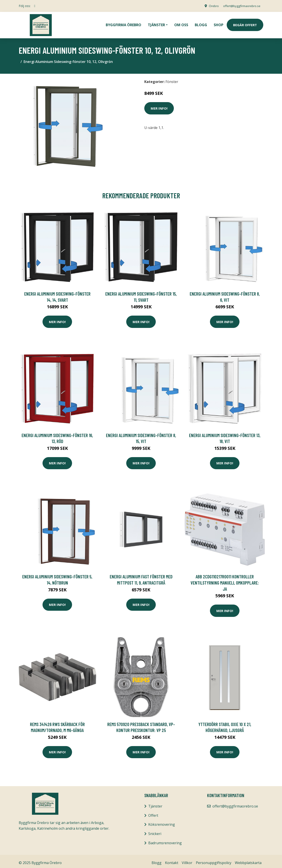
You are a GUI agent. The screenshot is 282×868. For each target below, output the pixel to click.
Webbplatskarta (248, 860)
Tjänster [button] (156, 23)
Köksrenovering (162, 821)
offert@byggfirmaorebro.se (240, 6)
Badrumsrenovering (165, 840)
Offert (153, 812)
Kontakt (172, 860)
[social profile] (35, 6)
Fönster (172, 79)
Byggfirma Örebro (123, 23)
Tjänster (155, 803)
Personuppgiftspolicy (214, 860)
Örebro (211, 6)
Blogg (201, 23)
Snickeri (155, 831)
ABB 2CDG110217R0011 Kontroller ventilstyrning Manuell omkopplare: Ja (225, 579)
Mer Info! (159, 105)
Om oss (181, 23)
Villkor (187, 860)
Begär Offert (245, 23)
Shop (219, 23)
